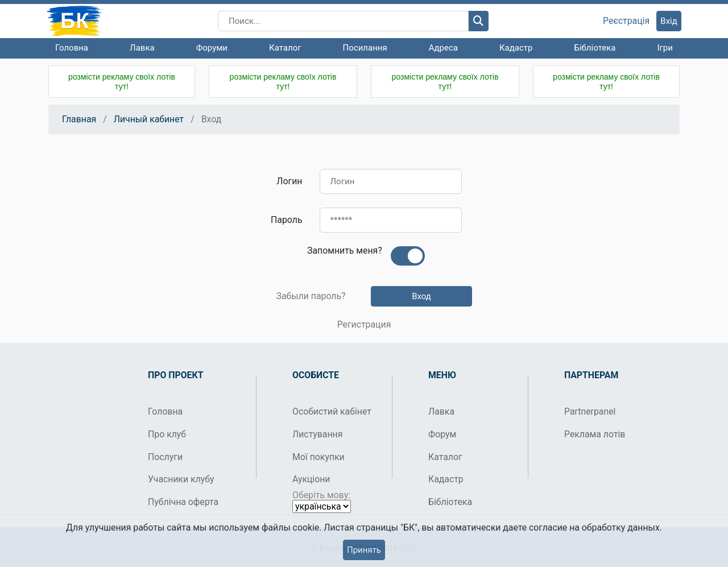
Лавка (142, 48)
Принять (364, 550)
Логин (289, 181)
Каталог (285, 48)
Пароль (286, 220)
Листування (317, 434)
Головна (72, 48)
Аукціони (311, 479)
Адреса (443, 48)
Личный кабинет (149, 119)
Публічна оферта (183, 502)
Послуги (165, 457)
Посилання (365, 48)
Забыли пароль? (311, 296)
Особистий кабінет (332, 411)
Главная (79, 119)
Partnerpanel (590, 411)
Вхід (669, 21)
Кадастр (516, 48)
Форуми (212, 48)
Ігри (665, 48)
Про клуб (167, 434)
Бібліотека (595, 48)
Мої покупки (318, 457)
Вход (421, 296)
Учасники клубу (181, 479)
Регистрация (364, 325)
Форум (442, 434)
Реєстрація (626, 21)
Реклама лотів (595, 434)
